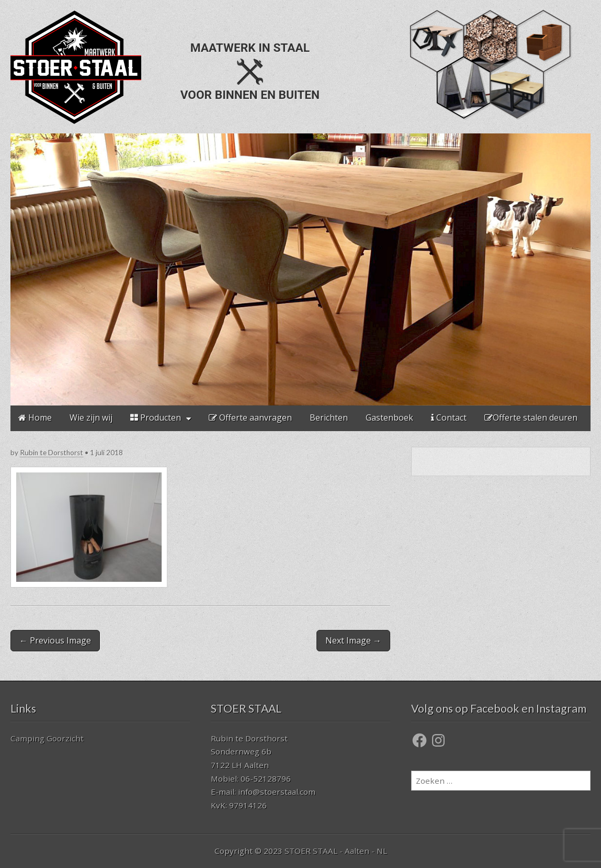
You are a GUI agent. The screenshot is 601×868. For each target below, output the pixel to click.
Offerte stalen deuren (531, 418)
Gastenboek (389, 418)
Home (35, 418)
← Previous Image (55, 640)
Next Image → (353, 640)
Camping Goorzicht (47, 738)
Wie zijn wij (91, 418)
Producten (156, 418)
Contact (449, 418)
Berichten (329, 418)
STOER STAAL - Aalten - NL (336, 851)
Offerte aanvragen (250, 418)
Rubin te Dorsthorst (52, 453)
